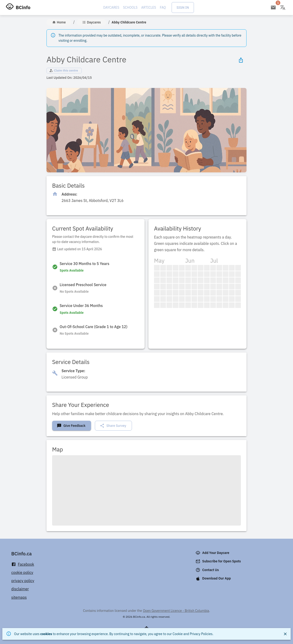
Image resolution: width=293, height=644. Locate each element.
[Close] (285, 634)
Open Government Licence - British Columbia (176, 611)
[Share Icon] (241, 60)
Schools (130, 8)
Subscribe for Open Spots (219, 561)
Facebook (23, 564)
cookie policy (22, 572)
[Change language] (283, 8)
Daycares (111, 8)
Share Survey (113, 426)
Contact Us (208, 570)
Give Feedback (71, 426)
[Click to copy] (93, 201)
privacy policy (23, 581)
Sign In (183, 8)
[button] (64, 71)
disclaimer (20, 589)
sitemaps (19, 597)
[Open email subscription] (273, 8)
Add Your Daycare (213, 553)
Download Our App (214, 579)
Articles (149, 8)
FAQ (163, 8)
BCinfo (23, 7)
